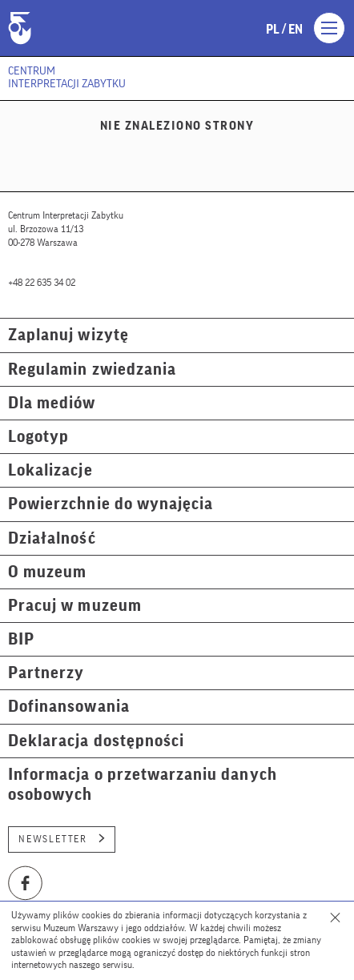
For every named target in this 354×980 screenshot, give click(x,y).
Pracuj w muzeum (75, 606)
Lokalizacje (50, 470)
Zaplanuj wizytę (68, 335)
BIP (21, 639)
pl (273, 30)
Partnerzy (46, 673)
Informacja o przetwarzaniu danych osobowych (143, 785)
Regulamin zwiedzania (92, 370)
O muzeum (47, 572)
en (296, 30)
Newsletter (62, 839)
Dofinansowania (69, 707)
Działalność (52, 538)
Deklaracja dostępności (96, 741)
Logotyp (38, 437)
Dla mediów (52, 403)
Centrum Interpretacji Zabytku (67, 78)
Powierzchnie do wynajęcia (111, 504)
